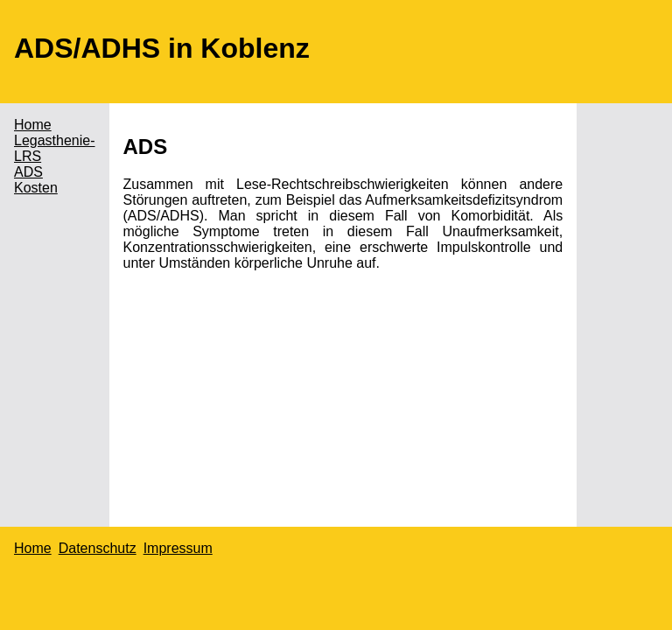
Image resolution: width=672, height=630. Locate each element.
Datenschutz (98, 548)
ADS (28, 172)
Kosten (36, 188)
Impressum (178, 548)
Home (33, 125)
